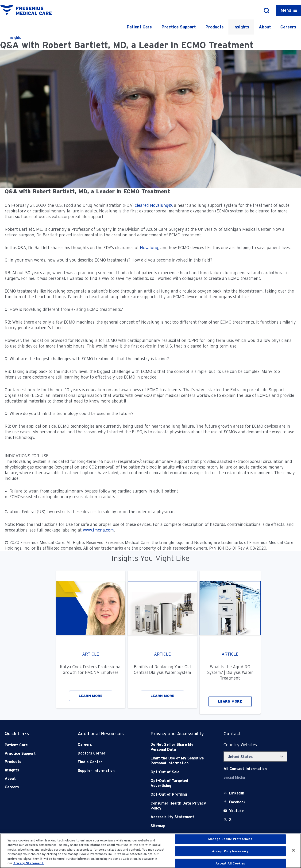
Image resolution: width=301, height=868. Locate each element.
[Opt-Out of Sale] (180, 772)
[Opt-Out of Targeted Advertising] (180, 783)
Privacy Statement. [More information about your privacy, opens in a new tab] (29, 863)
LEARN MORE (91, 696)
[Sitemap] (180, 826)
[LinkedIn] (237, 793)
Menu (286, 10)
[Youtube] (236, 811)
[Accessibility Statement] (180, 817)
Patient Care (139, 27)
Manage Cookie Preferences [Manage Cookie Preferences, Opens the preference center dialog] (230, 839)
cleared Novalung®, (154, 205)
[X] (230, 819)
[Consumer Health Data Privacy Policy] (180, 806)
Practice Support (179, 27)
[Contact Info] (245, 769)
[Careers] (107, 745)
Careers (288, 27)
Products (214, 27)
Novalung (149, 248)
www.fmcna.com (98, 530)
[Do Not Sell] (180, 747)
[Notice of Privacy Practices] (180, 761)
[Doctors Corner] (107, 753)
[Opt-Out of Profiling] (180, 794)
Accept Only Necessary (230, 851)
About (265, 27)
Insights (241, 27)
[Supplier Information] (107, 771)
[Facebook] (237, 802)
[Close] (293, 850)
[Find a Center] (107, 762)
